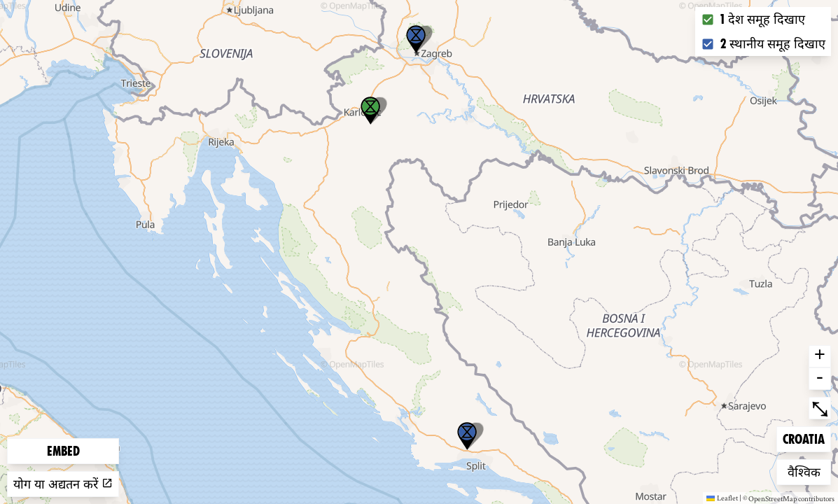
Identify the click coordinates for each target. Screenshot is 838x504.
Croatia (805, 438)
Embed (63, 451)
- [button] (820, 379)
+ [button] (820, 356)
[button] (416, 39)
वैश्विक (809, 471)
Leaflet (722, 498)
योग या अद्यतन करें (63, 484)
